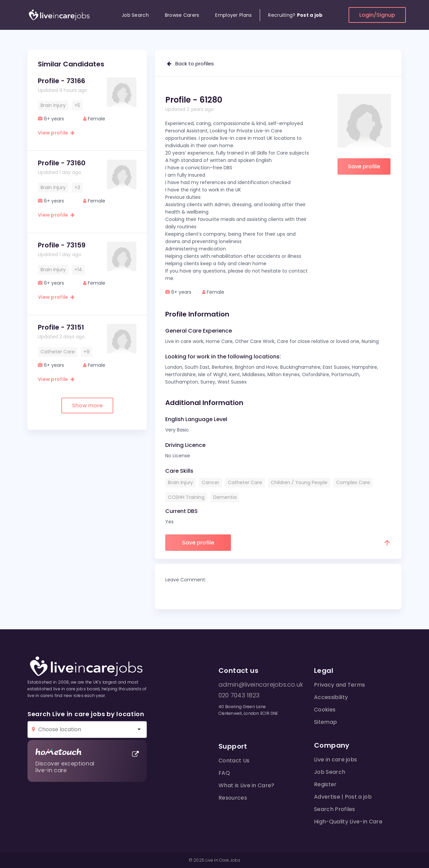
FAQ (224, 773)
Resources (233, 798)
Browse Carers (182, 15)
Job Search (135, 15)
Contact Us (234, 761)
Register (325, 784)
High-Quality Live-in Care (348, 822)
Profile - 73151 (61, 327)
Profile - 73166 (62, 81)
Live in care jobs (335, 760)
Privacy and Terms (340, 685)
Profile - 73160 (62, 163)
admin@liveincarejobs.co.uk (261, 685)
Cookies (325, 710)
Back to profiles (190, 64)
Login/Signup (377, 15)
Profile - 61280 (194, 100)
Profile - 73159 (62, 245)
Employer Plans (233, 15)
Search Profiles (335, 809)
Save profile (364, 166)
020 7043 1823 (239, 695)
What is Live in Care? (247, 785)
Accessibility (331, 697)
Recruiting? (295, 15)
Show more (87, 406)
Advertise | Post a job (343, 797)
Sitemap (325, 722)
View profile (56, 133)
